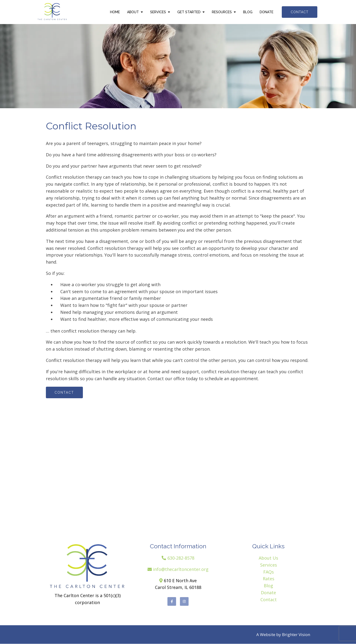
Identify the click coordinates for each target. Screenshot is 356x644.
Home (115, 12)
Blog (248, 12)
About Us (268, 558)
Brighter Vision (296, 635)
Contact (300, 12)
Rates (269, 579)
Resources (222, 12)
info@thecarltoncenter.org (181, 569)
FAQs (269, 572)
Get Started (189, 12)
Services (158, 12)
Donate (267, 12)
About (133, 12)
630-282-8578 (181, 558)
